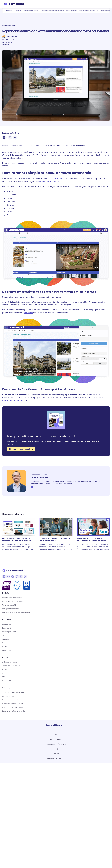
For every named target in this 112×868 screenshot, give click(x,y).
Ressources (7, 624)
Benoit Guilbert (39, 478)
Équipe (5, 669)
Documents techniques (56, 759)
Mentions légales (56, 739)
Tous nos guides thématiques (13, 692)
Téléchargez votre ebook (21, 449)
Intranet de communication (12, 601)
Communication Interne (31, 11)
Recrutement (7, 681)
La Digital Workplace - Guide (13, 704)
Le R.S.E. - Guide (8, 696)
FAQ (4, 677)
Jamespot (28, 313)
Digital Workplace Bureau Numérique (16, 612)
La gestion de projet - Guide (12, 707)
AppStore (6, 639)
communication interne (48, 181)
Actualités (18, 11)
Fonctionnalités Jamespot (87, 11)
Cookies (56, 754)
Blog (4, 643)
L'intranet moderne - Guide (12, 700)
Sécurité (5, 673)
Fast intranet (56, 179)
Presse (5, 647)
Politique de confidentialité (56, 744)
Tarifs (4, 635)
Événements (7, 628)
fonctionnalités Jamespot (14, 400)
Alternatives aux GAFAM (11, 666)
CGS (56, 749)
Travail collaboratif (9, 605)
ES (56, 735)
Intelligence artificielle (10, 609)
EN (56, 730)
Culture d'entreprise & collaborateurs (52, 11)
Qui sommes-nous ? (10, 662)
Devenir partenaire (9, 632)
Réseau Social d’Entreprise (12, 598)
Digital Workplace (71, 11)
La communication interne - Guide (15, 711)
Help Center (7, 650)
